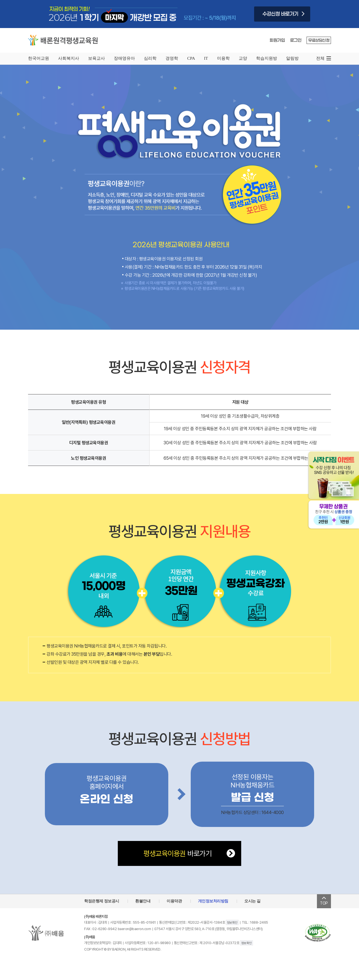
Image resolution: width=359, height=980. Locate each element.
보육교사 (96, 58)
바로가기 (177, 853)
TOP (324, 901)
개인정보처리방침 (213, 901)
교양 (243, 58)
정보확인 (232, 922)
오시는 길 (252, 901)
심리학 (150, 58)
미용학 (223, 58)
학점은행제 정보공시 (102, 901)
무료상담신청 (319, 41)
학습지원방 (267, 58)
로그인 (296, 40)
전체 (320, 58)
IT (206, 58)
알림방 (292, 58)
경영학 (172, 58)
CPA (191, 58)
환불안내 (143, 901)
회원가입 (277, 40)
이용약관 (174, 901)
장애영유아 (124, 58)
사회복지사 (69, 58)
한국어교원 (39, 58)
